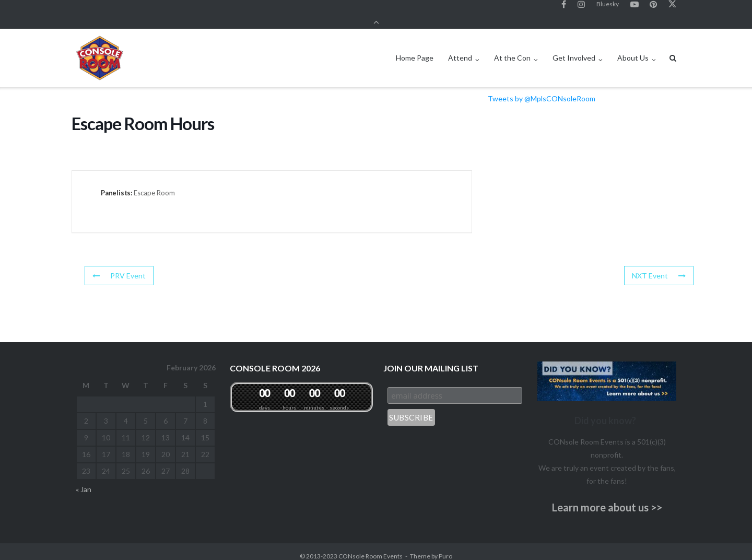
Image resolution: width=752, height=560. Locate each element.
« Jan (84, 480)
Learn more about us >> (607, 498)
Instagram (581, 10)
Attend (460, 49)
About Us (633, 49)
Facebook (564, 10)
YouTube (634, 10)
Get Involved (574, 49)
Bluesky (608, 10)
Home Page (415, 49)
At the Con (512, 49)
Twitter (672, 10)
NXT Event (659, 266)
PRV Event (119, 266)
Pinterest (653, 10)
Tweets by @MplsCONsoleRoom (542, 90)
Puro (445, 547)
